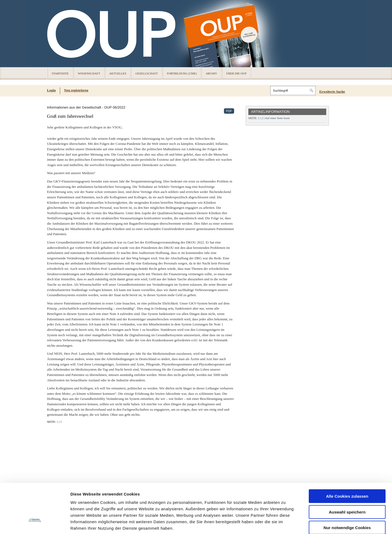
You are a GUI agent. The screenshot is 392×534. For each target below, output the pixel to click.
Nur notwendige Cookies (347, 488)
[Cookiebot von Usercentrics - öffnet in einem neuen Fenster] (35, 524)
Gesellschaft (146, 73)
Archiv (211, 73)
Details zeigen (286, 523)
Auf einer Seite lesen (277, 118)
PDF (229, 111)
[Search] (293, 91)
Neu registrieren (76, 90)
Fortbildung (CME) (182, 73)
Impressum (111, 502)
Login (51, 90)
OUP (54, 34)
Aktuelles (118, 73)
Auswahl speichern (347, 473)
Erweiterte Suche (332, 92)
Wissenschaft (89, 73)
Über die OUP (236, 73)
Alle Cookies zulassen (347, 457)
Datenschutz (83, 502)
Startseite (60, 73)
